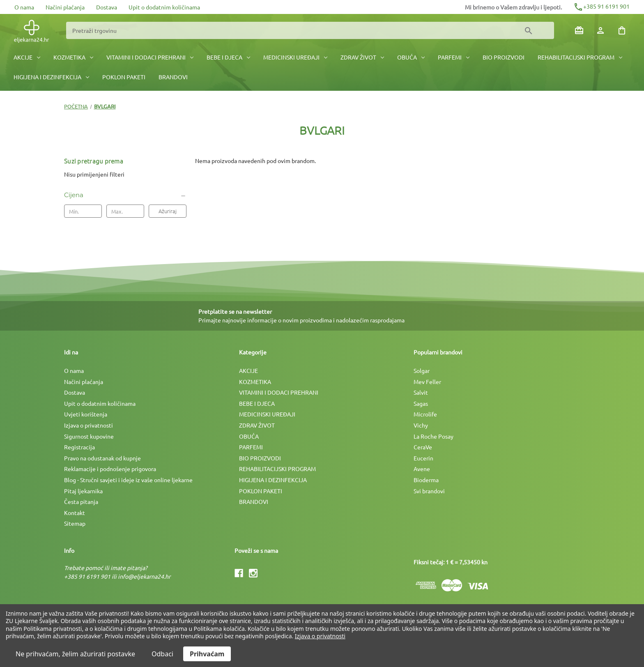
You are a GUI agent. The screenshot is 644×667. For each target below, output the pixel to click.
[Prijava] (600, 30)
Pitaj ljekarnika (83, 491)
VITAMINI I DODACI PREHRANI (150, 57)
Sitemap (75, 523)
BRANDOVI (173, 77)
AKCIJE (27, 57)
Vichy (421, 425)
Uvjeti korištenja (86, 414)
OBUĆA (411, 57)
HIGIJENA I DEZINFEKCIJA (51, 77)
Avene (422, 469)
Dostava (107, 7)
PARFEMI (454, 57)
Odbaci (162, 654)
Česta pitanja (81, 501)
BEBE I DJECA (228, 57)
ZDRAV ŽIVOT (362, 57)
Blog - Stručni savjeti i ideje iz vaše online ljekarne (128, 480)
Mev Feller (427, 382)
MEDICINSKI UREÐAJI (295, 57)
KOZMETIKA (73, 57)
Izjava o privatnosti (89, 425)
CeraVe (423, 447)
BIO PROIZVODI (504, 57)
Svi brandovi (429, 491)
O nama (24, 7)
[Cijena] (125, 195)
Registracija (79, 447)
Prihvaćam (207, 654)
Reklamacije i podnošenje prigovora (110, 469)
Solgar (422, 370)
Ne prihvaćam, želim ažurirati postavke (75, 654)
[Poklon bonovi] (579, 30)
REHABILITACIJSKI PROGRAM (580, 57)
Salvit (421, 392)
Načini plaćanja (65, 7)
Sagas (421, 403)
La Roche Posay (434, 436)
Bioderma (426, 480)
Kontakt (75, 513)
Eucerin (423, 458)
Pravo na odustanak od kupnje (102, 458)
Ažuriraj (168, 211)
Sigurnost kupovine (89, 436)
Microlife (425, 414)
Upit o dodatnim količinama (164, 7)
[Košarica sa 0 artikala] (622, 30)
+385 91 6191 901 (601, 6)
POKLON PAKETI (124, 77)
